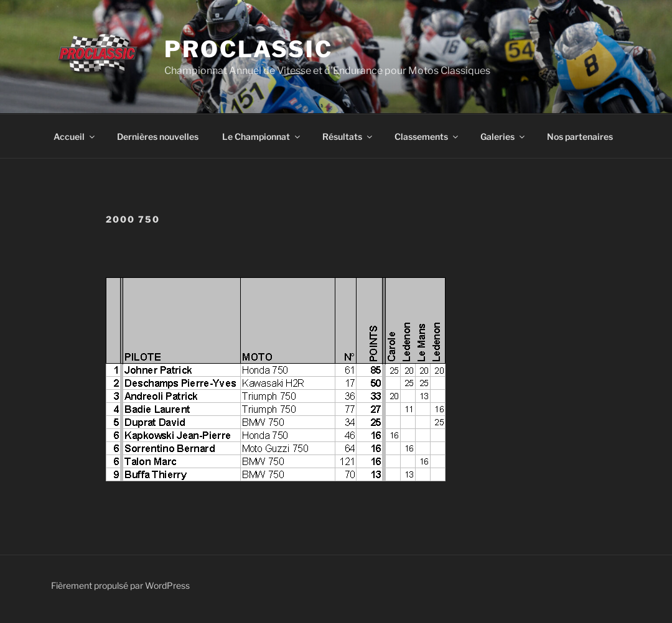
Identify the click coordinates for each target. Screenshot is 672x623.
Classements (427, 136)
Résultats (348, 136)
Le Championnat (262, 136)
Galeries (503, 136)
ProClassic (249, 49)
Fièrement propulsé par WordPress (120, 585)
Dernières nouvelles (158, 136)
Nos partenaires (580, 136)
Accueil (75, 136)
